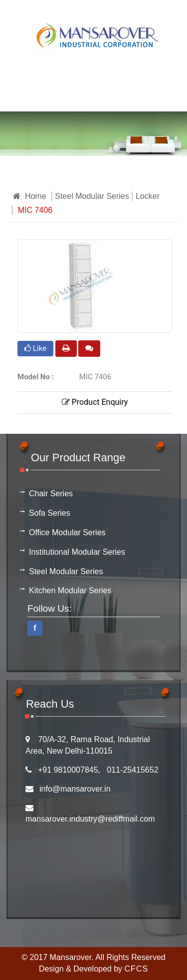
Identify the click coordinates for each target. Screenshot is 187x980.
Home (30, 196)
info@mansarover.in (75, 789)
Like (35, 348)
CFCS (137, 969)
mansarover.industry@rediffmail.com (90, 819)
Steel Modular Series (92, 196)
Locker (148, 196)
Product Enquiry (95, 402)
